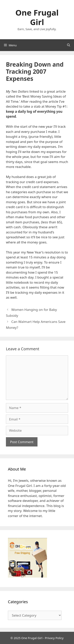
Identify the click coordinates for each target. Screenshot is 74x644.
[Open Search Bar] (69, 45)
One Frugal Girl (37, 17)
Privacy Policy (54, 638)
